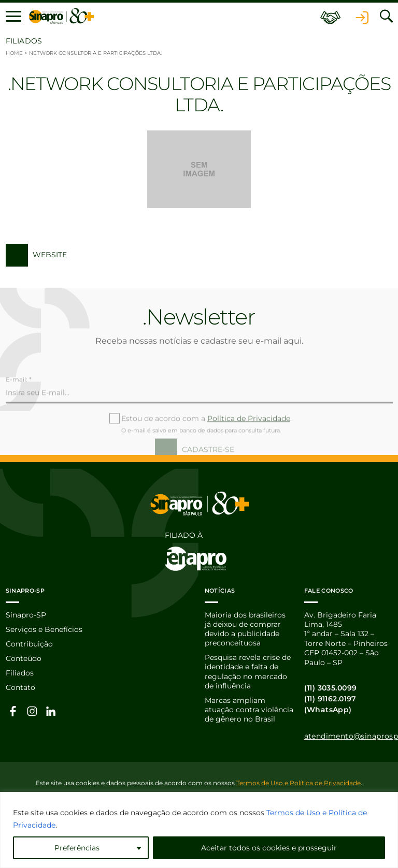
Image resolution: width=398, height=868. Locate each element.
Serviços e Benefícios (44, 630)
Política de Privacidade (249, 439)
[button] (13, 17)
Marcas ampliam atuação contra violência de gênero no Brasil (249, 711)
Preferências (77, 848)
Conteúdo (24, 659)
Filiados (20, 674)
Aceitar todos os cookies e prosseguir (269, 848)
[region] (199, 830)
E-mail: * (19, 400)
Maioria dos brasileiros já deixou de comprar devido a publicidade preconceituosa (245, 629)
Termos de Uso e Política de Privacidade (298, 783)
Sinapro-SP (26, 615)
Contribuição (29, 644)
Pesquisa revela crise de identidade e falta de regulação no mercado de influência (248, 673)
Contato (20, 688)
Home (14, 53)
